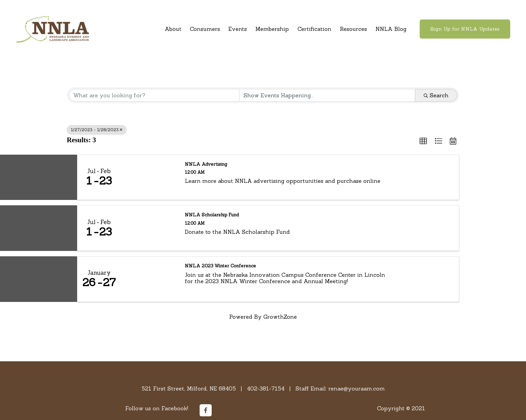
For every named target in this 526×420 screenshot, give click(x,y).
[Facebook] (206, 410)
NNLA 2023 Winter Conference (220, 266)
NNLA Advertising (206, 164)
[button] (423, 141)
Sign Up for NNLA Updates (465, 29)
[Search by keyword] (154, 95)
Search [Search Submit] (436, 95)
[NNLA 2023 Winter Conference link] (149, 279)
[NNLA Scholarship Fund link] (149, 228)
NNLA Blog (391, 29)
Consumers (205, 29)
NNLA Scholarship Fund (212, 215)
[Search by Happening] (327, 95)
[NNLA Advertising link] (149, 177)
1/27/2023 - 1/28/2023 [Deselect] (97, 130)
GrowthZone (280, 317)
